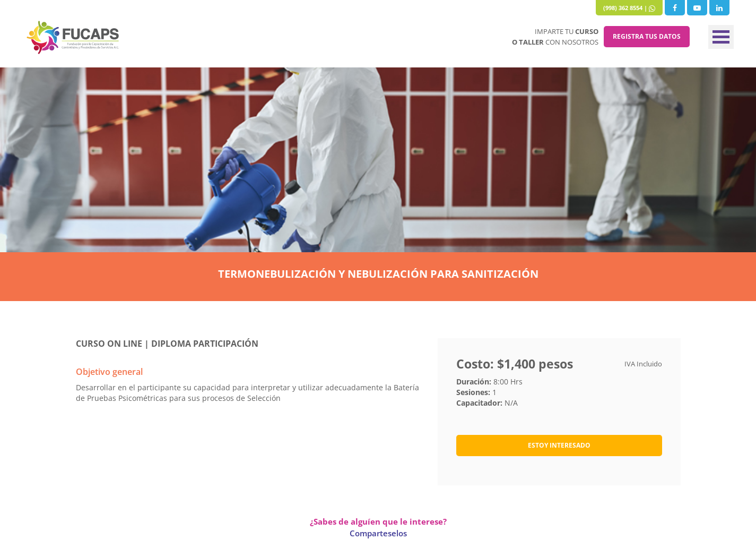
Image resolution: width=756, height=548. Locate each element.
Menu (721, 37)
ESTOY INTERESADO (559, 445)
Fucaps (73, 37)
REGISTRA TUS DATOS (647, 36)
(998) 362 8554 (623, 8)
